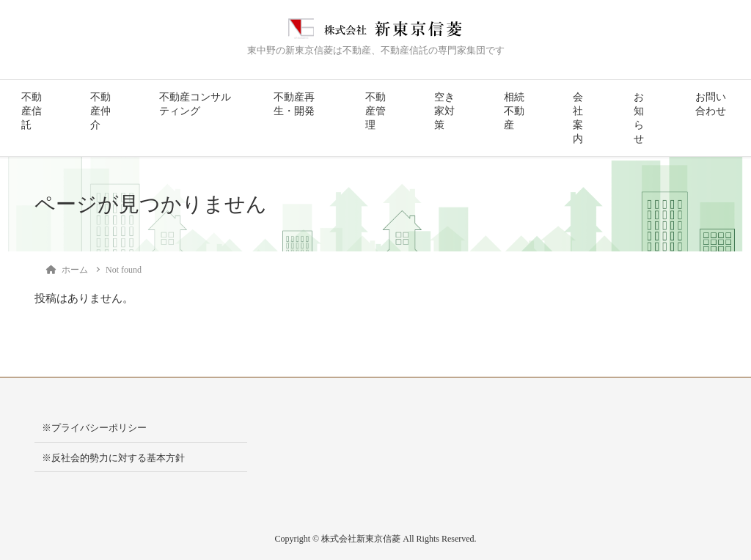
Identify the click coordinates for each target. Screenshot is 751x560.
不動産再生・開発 (294, 104)
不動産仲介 (100, 111)
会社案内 (578, 118)
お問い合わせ (711, 104)
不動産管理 (375, 111)
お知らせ (639, 118)
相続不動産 (514, 111)
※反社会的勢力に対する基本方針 (113, 458)
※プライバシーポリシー (94, 428)
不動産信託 (32, 111)
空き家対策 (444, 111)
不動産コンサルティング (195, 104)
